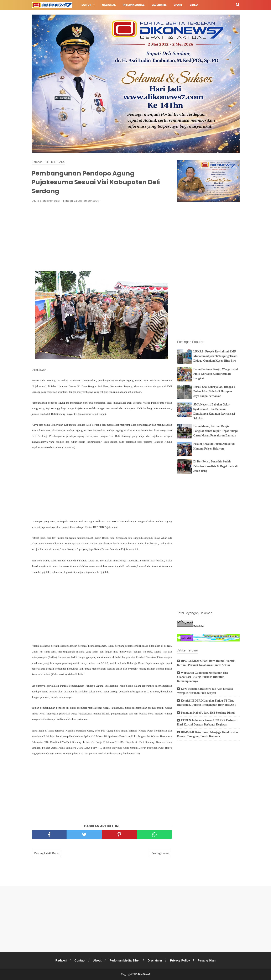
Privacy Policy (180, 960)
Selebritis (159, 5)
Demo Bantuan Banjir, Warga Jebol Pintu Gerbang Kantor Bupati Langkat (216, 374)
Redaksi (61, 960)
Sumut (86, 5)
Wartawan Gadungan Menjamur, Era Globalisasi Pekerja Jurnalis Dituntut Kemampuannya (203, 677)
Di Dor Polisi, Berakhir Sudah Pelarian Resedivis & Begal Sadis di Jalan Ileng (216, 466)
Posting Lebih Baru (46, 853)
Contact (80, 960)
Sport (178, 5)
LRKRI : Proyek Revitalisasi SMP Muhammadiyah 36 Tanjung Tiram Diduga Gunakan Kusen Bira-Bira (215, 356)
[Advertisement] (102, 237)
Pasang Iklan (207, 960)
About (97, 960)
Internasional (134, 5)
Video (194, 5)
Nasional (109, 5)
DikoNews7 (144, 974)
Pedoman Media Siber (124, 960)
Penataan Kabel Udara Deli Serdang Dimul (208, 713)
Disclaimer (155, 960)
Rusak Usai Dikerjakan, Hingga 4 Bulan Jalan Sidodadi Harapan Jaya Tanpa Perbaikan (214, 392)
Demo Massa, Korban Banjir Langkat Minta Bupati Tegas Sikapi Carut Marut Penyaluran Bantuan (216, 431)
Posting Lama (160, 853)
